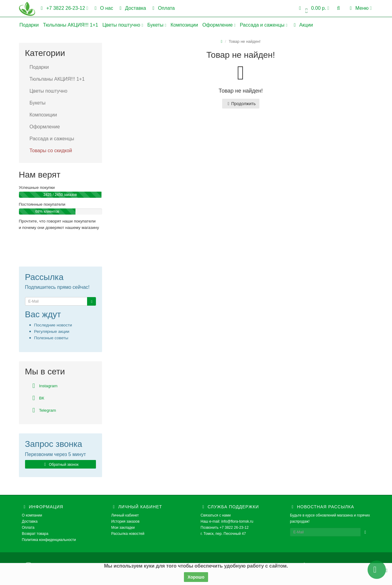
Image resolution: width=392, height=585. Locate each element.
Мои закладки (123, 528)
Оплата (163, 8)
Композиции (184, 25)
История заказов (125, 521)
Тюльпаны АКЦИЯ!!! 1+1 (71, 25)
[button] (313, 8)
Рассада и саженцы (264, 25)
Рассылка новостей (128, 534)
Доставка (132, 8)
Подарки (29, 25)
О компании (32, 515)
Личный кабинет (125, 515)
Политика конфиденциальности (49, 540)
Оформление (219, 25)
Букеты (157, 25)
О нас (103, 8)
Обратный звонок (60, 465)
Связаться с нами (216, 515)
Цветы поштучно (123, 25)
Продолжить (241, 104)
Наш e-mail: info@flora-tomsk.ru (227, 521)
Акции (302, 25)
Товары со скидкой (51, 151)
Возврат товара (35, 534)
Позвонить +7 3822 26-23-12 (225, 528)
